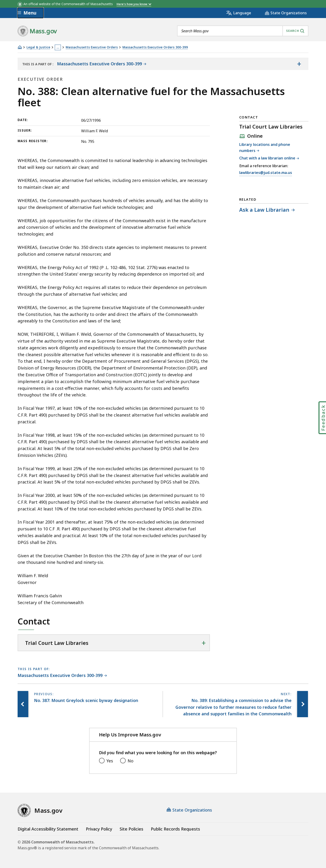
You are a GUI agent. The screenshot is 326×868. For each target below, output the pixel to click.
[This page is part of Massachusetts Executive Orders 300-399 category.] (62, 676)
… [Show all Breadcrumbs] (58, 47)
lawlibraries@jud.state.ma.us (266, 173)
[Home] (20, 47)
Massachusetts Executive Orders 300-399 (155, 47)
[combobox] (243, 31)
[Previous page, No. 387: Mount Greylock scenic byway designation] (23, 704)
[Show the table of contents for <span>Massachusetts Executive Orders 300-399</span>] (299, 64)
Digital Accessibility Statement (48, 829)
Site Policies (131, 829)
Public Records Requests (175, 829)
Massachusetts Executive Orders (92, 47)
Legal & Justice (38, 47)
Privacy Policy (99, 829)
